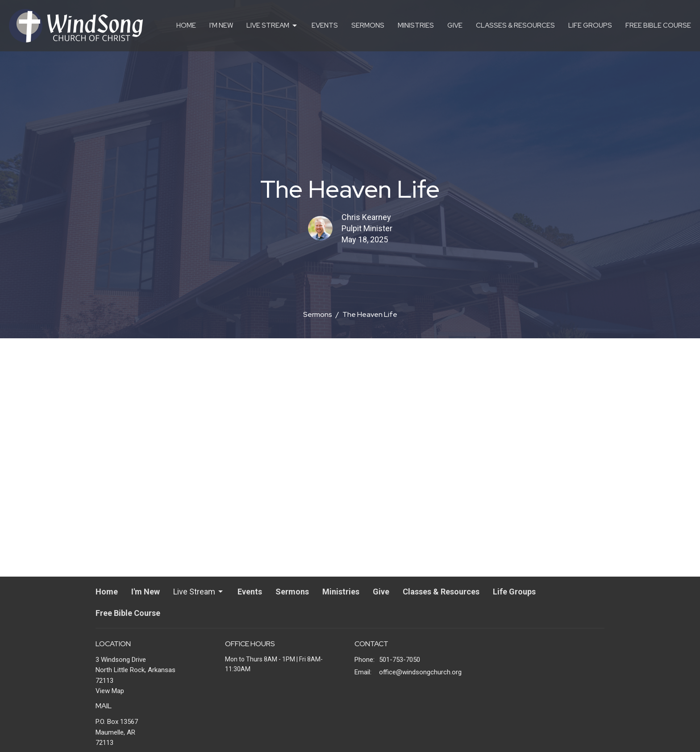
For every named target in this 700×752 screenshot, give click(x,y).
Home (186, 25)
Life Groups (590, 25)
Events (325, 25)
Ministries (416, 25)
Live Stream (272, 26)
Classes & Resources (515, 25)
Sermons (368, 25)
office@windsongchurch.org (420, 672)
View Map (110, 691)
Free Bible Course (658, 25)
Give (455, 25)
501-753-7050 (400, 660)
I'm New (221, 25)
